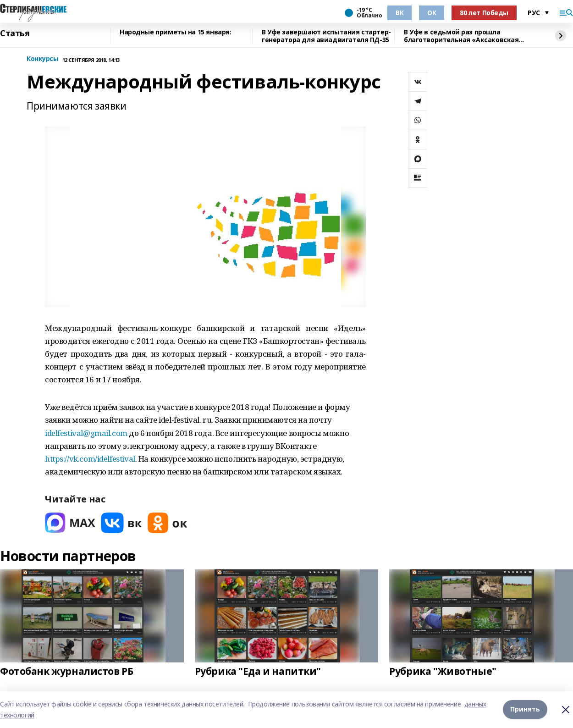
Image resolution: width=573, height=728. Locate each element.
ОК (432, 13)
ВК (399, 13)
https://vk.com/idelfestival (90, 459)
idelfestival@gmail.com (86, 433)
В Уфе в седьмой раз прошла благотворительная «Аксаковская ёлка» (461, 36)
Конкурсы (43, 59)
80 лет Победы (484, 13)
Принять (525, 709)
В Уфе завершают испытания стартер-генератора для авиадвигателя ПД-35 (326, 36)
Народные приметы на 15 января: (175, 32)
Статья (15, 33)
